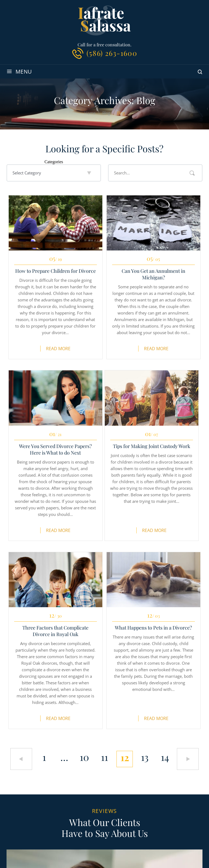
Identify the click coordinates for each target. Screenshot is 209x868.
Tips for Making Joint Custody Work (152, 446)
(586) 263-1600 (112, 53)
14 (165, 757)
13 (145, 757)
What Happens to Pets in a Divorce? (153, 628)
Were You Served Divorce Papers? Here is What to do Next (55, 449)
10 (84, 757)
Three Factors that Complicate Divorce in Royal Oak (55, 631)
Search (192, 173)
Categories (54, 162)
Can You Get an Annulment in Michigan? (153, 274)
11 (104, 757)
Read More (58, 349)
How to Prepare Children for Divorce (56, 271)
